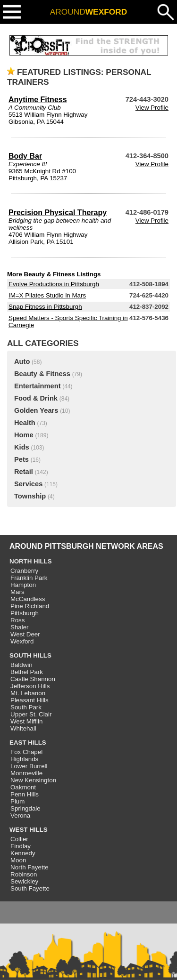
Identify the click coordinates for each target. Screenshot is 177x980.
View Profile (152, 108)
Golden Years (36, 410)
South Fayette (30, 888)
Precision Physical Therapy (58, 213)
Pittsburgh (25, 613)
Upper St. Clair (31, 714)
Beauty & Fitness (42, 374)
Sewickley (24, 881)
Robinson (24, 874)
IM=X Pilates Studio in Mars (47, 295)
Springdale (25, 808)
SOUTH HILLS (30, 655)
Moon (18, 860)
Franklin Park (29, 578)
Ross (17, 620)
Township (30, 496)
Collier (19, 839)
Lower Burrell (29, 766)
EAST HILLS (28, 743)
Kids (22, 447)
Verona (20, 815)
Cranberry (24, 571)
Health (25, 423)
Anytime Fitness (38, 100)
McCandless (28, 599)
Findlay (21, 846)
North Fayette (29, 867)
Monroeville (26, 773)
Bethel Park (27, 672)
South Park (26, 707)
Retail (24, 472)
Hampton (23, 585)
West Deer (25, 634)
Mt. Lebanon (28, 693)
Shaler (20, 627)
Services (28, 484)
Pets (21, 459)
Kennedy (23, 853)
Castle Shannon (33, 679)
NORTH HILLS (31, 561)
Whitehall (23, 728)
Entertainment (38, 386)
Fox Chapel (26, 752)
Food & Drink (36, 398)
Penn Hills (25, 794)
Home (24, 435)
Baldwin (21, 665)
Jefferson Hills (30, 686)
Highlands (24, 759)
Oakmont (23, 787)
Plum (17, 801)
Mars (17, 592)
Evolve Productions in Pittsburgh (54, 284)
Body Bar (25, 156)
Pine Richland (30, 606)
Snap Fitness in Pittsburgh (45, 307)
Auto (22, 361)
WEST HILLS (29, 830)
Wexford (22, 641)
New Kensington (33, 780)
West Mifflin (26, 721)
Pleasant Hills (29, 700)
